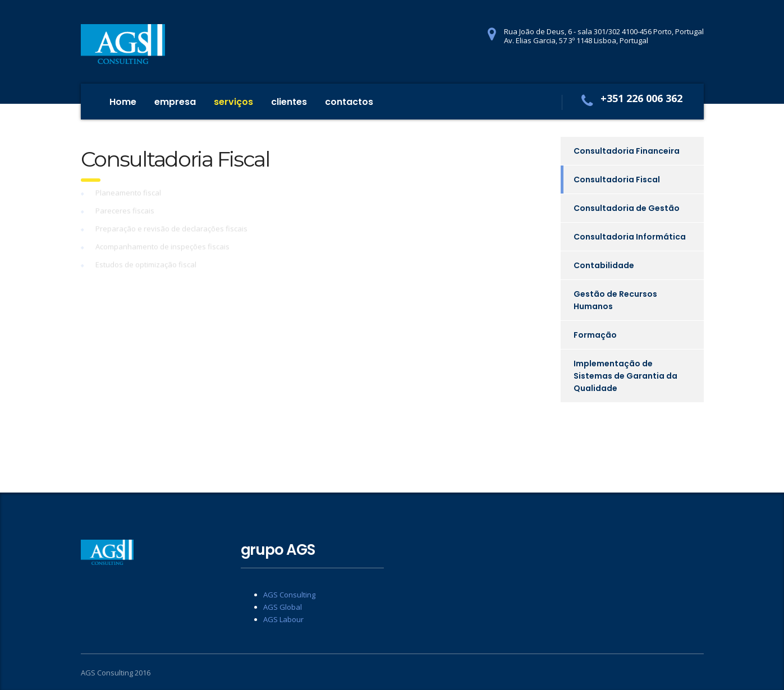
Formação (595, 335)
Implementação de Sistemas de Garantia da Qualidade (625, 376)
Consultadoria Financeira (627, 151)
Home (123, 102)
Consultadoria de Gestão (627, 208)
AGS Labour (283, 619)
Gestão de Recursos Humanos (615, 300)
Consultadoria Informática (630, 237)
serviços (233, 102)
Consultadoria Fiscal (617, 180)
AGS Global (283, 607)
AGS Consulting (289, 595)
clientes (289, 102)
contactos (349, 102)
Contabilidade (604, 265)
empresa (175, 102)
